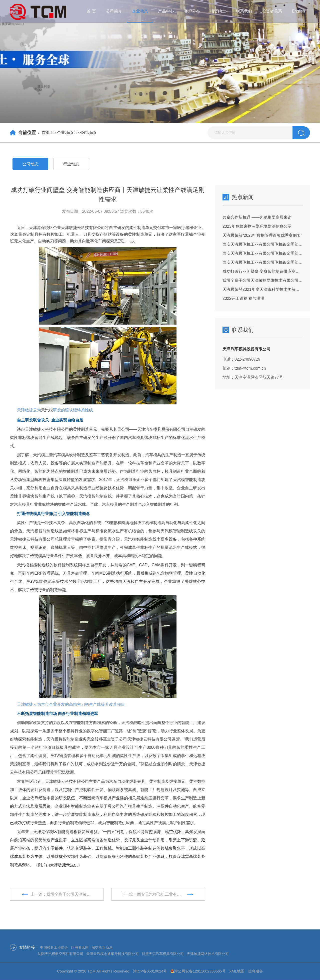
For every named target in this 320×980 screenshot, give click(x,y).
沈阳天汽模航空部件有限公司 (60, 954)
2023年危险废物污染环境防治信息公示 (257, 226)
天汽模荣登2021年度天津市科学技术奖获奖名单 (265, 289)
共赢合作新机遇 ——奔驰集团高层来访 (257, 217)
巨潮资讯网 (80, 947)
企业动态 (140, 11)
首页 (46, 133)
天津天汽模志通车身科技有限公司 (112, 954)
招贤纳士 (218, 11)
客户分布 (192, 11)
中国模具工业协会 (54, 947)
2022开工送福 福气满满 (243, 298)
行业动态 (71, 164)
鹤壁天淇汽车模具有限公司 (163, 954)
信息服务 (255, 971)
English (298, 11)
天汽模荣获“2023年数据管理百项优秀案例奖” (262, 235)
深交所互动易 (102, 947)
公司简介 (114, 11)
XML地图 (237, 971)
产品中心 (166, 11)
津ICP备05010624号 (150, 971)
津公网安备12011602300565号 (200, 971)
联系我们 (244, 11)
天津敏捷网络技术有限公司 (208, 954)
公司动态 (88, 133)
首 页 (91, 11)
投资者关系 (272, 11)
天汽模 (47, 410)
